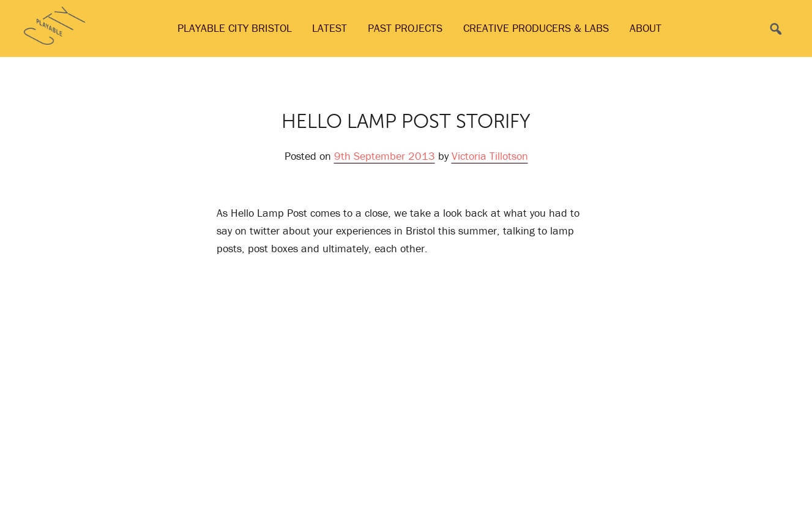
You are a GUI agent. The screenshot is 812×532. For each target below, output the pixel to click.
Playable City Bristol (235, 28)
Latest (330, 28)
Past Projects (405, 28)
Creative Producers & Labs (536, 28)
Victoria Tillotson (490, 156)
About (646, 28)
